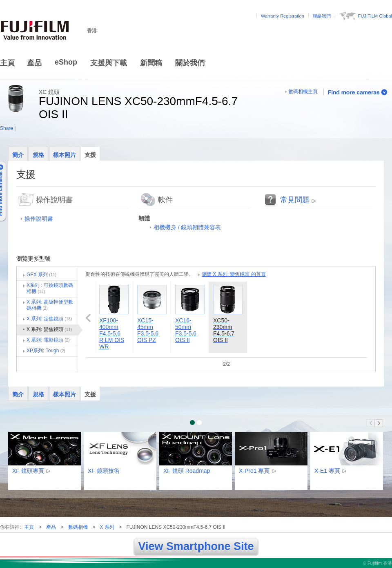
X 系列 (107, 527)
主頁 (7, 63)
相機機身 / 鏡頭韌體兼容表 (187, 227)
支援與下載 (109, 63)
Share (7, 128)
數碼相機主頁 (303, 92)
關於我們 (190, 63)
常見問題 (295, 200)
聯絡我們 (322, 16)
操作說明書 (39, 219)
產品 (34, 63)
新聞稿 (151, 63)
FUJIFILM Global (375, 16)
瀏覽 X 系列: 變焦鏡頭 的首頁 (234, 274)
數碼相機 (78, 527)
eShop (66, 62)
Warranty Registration (283, 16)
